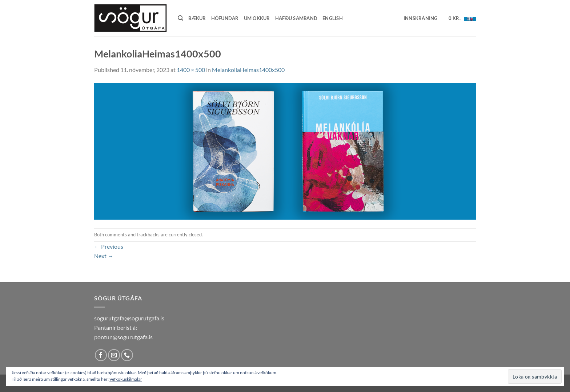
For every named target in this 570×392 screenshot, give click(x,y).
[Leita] (180, 18)
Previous (109, 246)
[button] (421, 18)
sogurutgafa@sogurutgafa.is (129, 318)
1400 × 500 (191, 70)
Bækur (197, 18)
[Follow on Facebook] (101, 355)
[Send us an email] (114, 355)
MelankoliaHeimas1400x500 (248, 70)
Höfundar (225, 18)
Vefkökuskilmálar (126, 379)
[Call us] (127, 355)
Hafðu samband (296, 18)
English (333, 18)
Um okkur (257, 18)
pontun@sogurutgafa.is (123, 337)
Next (104, 256)
